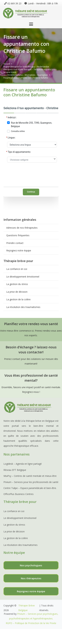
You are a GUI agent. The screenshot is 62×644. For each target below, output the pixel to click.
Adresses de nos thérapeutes (22, 228)
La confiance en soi (17, 269)
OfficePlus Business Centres (19, 494)
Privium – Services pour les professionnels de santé (31, 482)
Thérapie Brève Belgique (27, 608)
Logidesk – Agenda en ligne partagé (23, 464)
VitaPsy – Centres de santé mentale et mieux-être (30, 476)
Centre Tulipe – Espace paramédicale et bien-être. (30, 488)
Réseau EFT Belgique (15, 470)
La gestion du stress (17, 284)
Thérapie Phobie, (13, 636)
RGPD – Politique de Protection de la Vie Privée (31, 623)
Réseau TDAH (24, 641)
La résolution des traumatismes (23, 307)
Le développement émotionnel (23, 277)
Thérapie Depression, (38, 631)
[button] (31, 24)
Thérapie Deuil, (31, 636)
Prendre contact (15, 243)
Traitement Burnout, (15, 631)
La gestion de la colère (18, 299)
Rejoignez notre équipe (19, 250)
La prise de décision (17, 292)
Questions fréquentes (18, 235)
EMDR (36, 641)
